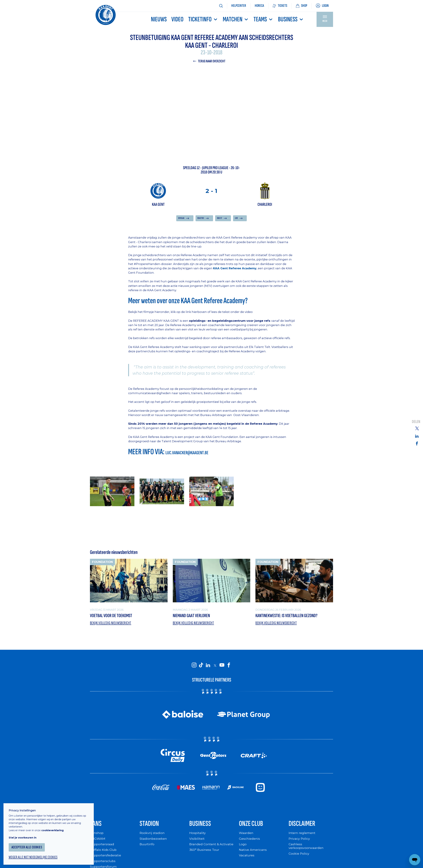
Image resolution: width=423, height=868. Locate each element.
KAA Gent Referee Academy (235, 268)
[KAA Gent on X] (215, 666)
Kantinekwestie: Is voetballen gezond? (287, 616)
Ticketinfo (203, 19)
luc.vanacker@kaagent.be (188, 453)
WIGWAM (98, 840)
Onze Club (252, 825)
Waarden (246, 834)
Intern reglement (302, 834)
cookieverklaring (54, 828)
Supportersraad (102, 845)
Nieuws (159, 19)
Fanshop (97, 834)
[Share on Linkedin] (417, 436)
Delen (416, 422)
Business (291, 19)
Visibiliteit (197, 840)
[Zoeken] (221, 6)
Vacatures (247, 856)
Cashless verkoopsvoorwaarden (306, 847)
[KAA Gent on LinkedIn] (208, 666)
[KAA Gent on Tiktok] (201, 666)
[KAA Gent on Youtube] (222, 666)
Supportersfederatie (105, 856)
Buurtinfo (147, 845)
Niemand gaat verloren (192, 616)
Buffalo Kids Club (103, 851)
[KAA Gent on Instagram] (194, 666)
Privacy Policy (299, 840)
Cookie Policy (299, 855)
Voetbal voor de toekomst (112, 616)
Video (177, 19)
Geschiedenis (249, 840)
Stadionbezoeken (153, 840)
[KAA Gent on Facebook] (229, 666)
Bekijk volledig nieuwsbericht (111, 623)
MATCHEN (236, 19)
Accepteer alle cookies (29, 845)
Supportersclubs (103, 862)
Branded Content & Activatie (211, 845)
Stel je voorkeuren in (24, 835)
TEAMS (263, 19)
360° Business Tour (204, 851)
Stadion (150, 825)
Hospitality (198, 834)
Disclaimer (302, 825)
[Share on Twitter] (417, 428)
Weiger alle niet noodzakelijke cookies (35, 855)
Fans (96, 825)
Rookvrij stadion (152, 834)
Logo (243, 845)
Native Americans (253, 851)
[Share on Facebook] (417, 443)
